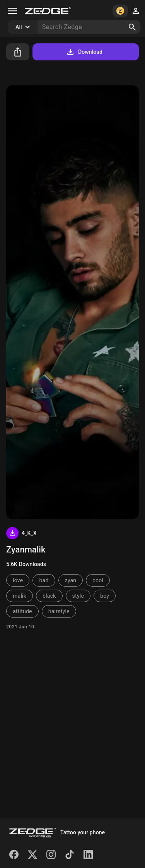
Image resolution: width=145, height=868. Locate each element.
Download (84, 52)
